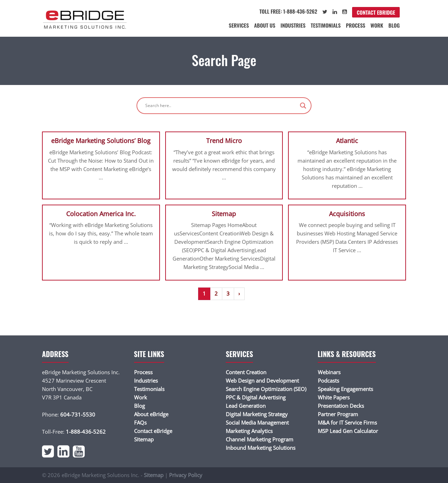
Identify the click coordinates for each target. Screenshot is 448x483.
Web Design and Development (262, 381)
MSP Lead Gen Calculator (348, 431)
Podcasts (328, 381)
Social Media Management (257, 422)
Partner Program (338, 414)
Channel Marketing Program (260, 439)
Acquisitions (347, 214)
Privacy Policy (186, 475)
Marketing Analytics (249, 431)
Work (377, 25)
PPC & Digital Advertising (256, 397)
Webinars (329, 372)
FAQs (140, 422)
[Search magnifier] (303, 106)
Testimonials (326, 25)
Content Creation (246, 372)
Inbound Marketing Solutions (261, 448)
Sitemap (224, 214)
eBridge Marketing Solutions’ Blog (101, 141)
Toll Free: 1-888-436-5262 (288, 11)
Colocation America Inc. (101, 214)
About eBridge (151, 414)
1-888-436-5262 (86, 432)
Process (355, 25)
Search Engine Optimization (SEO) (266, 389)
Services (239, 25)
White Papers (334, 397)
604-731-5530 (78, 414)
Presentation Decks (341, 406)
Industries (293, 25)
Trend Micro (224, 141)
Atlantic (347, 141)
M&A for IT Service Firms (347, 422)
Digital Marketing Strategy (257, 414)
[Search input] (221, 106)
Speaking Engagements (345, 389)
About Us (265, 25)
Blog (394, 25)
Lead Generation (246, 406)
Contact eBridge (376, 12)
